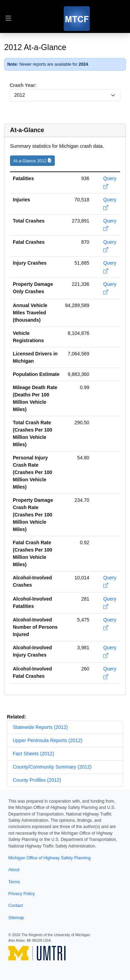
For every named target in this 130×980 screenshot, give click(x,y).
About (14, 870)
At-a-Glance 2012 (30, 161)
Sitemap (16, 918)
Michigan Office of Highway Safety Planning (49, 858)
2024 (83, 64)
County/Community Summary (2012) (52, 767)
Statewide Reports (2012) (40, 727)
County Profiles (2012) (37, 780)
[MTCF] (77, 19)
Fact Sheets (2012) (33, 754)
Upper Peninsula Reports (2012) (48, 740)
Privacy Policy (21, 894)
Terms (14, 882)
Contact (16, 906)
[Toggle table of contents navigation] (8, 19)
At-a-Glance (27, 130)
